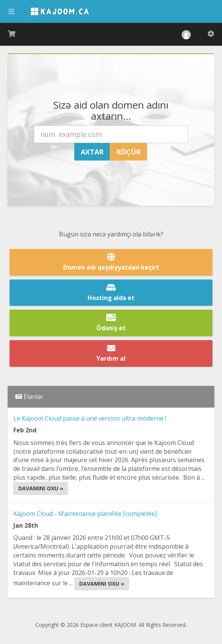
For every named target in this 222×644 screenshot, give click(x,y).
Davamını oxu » (41, 488)
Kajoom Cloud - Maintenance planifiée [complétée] (85, 514)
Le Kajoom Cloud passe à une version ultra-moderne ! (90, 418)
